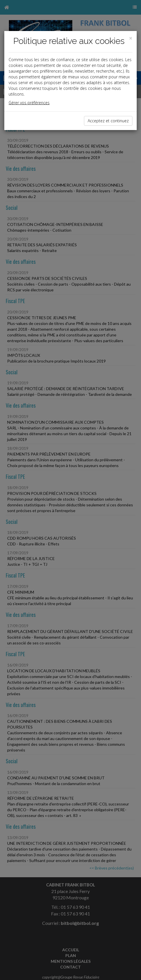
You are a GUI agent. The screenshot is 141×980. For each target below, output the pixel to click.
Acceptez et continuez (108, 121)
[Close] (131, 38)
